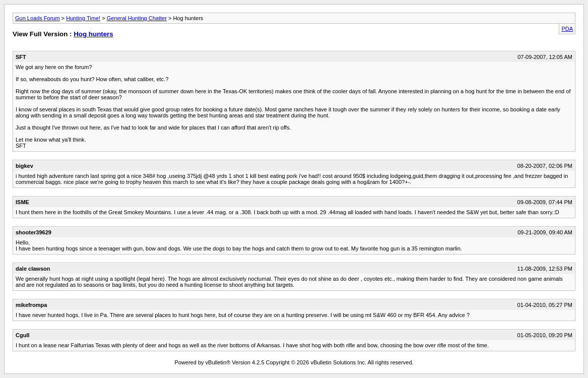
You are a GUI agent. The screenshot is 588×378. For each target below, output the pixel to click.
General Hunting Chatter (137, 18)
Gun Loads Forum (38, 18)
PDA (567, 29)
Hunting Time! (83, 18)
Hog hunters (93, 34)
